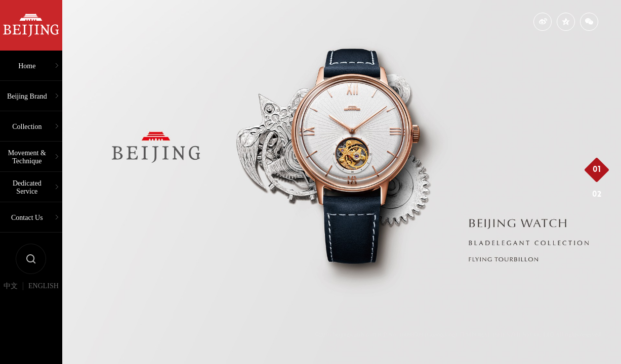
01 (597, 170)
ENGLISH (44, 286)
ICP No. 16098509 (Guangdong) (417, 335)
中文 (11, 286)
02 (597, 195)
